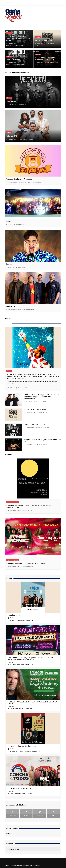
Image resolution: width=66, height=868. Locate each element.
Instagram (11, 3)
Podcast (9, 33)
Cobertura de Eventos (13, 502)
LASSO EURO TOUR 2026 (46, 40)
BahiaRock (40, 43)
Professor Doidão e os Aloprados (19, 179)
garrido (10, 267)
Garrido (9, 264)
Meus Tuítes (10, 833)
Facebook (5, 3)
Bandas (9, 98)
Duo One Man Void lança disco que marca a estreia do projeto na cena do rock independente (42, 397)
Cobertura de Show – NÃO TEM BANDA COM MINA (27, 564)
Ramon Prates (12, 43)
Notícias (38, 37)
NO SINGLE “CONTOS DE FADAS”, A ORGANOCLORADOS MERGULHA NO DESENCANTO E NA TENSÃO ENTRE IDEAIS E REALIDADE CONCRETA (33, 377)
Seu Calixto (12, 136)
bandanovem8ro (12, 310)
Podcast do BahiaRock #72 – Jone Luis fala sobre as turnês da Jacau (18, 38)
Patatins (9, 222)
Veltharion (11, 101)
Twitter (8, 3)
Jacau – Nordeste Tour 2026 (17, 60)
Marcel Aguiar (12, 511)
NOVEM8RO (11, 307)
